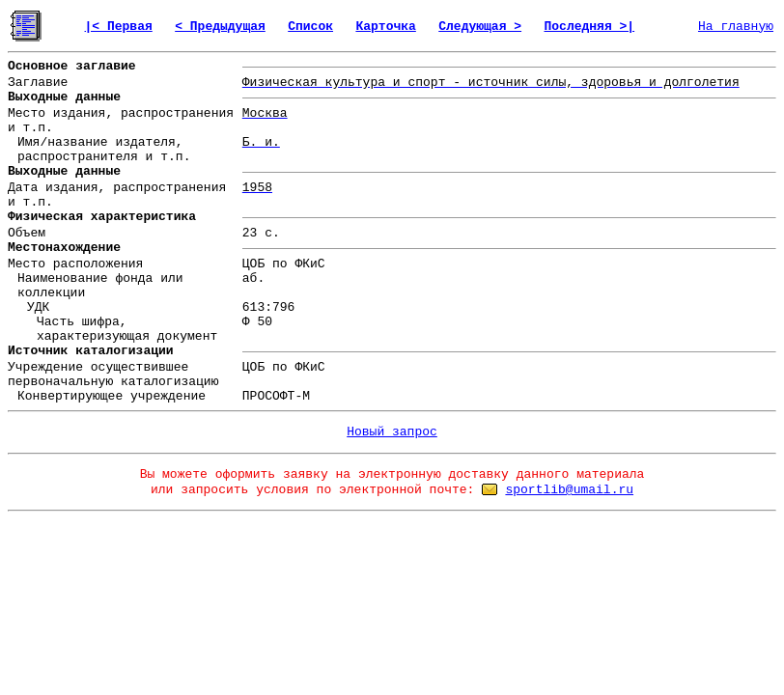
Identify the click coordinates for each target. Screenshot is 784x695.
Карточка (385, 27)
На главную (736, 27)
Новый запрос (392, 432)
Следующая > (480, 27)
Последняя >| (589, 27)
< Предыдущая (220, 27)
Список (310, 27)
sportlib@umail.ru (569, 490)
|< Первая (119, 27)
